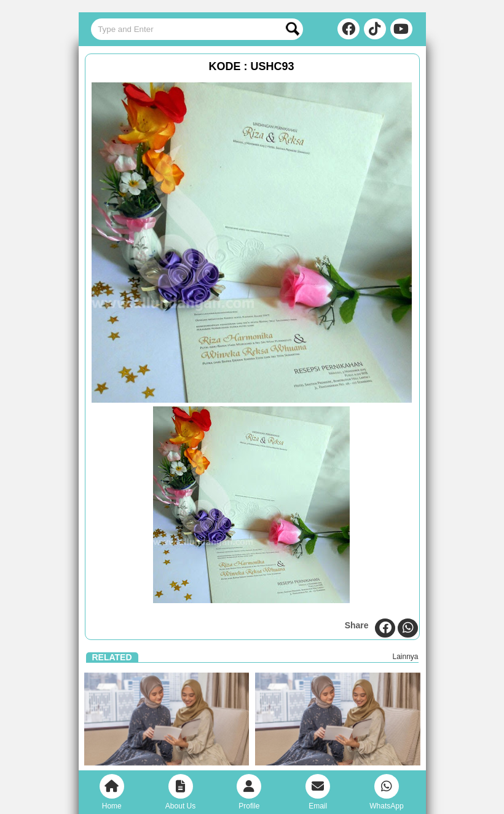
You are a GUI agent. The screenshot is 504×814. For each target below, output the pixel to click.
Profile (249, 792)
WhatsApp (386, 792)
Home (112, 792)
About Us (180, 792)
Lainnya (405, 657)
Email (318, 792)
